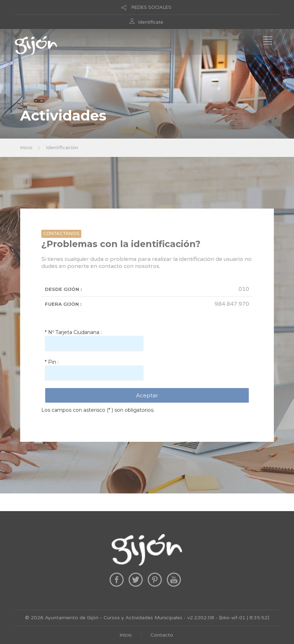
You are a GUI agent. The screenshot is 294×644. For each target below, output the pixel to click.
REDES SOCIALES (151, 7)
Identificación (62, 148)
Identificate (151, 22)
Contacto (162, 635)
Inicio (26, 148)
